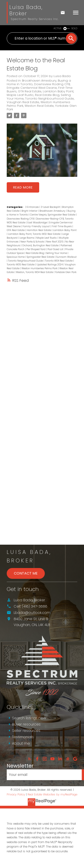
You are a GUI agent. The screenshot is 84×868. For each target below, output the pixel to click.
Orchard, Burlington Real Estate (41, 245)
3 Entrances (32, 207)
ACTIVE (58, 28)
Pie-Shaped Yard (36, 249)
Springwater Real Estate (41, 257)
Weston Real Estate (39, 106)
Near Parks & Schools (33, 242)
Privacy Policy (16, 794)
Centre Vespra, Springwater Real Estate (53, 215)
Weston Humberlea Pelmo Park (40, 268)
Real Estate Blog (47, 95)
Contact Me (26, 573)
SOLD (74, 28)
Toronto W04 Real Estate (59, 261)
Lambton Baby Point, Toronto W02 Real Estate (34, 234)
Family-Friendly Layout (37, 226)
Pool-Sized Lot (56, 249)
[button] (30, 759)
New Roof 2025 (55, 242)
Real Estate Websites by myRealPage (52, 794)
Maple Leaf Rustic (20, 95)
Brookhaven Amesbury (39, 81)
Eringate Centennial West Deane (32, 88)
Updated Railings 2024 (50, 265)
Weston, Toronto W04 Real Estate (35, 272)
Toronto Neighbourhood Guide (50, 99)
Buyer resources (26, 724)
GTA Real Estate (30, 91)
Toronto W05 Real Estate (21, 265)
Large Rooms (27, 238)
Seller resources (26, 731)
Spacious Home (16, 257)
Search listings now (29, 718)
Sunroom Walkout (66, 257)
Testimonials (23, 737)
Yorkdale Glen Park (66, 272)
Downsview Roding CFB (52, 84)
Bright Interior (30, 211)
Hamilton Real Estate (39, 230)
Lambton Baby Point (58, 91)
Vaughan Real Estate (23, 102)
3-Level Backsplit (51, 207)
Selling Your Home (57, 253)
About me (21, 743)
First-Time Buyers (62, 226)
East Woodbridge (38, 223)
